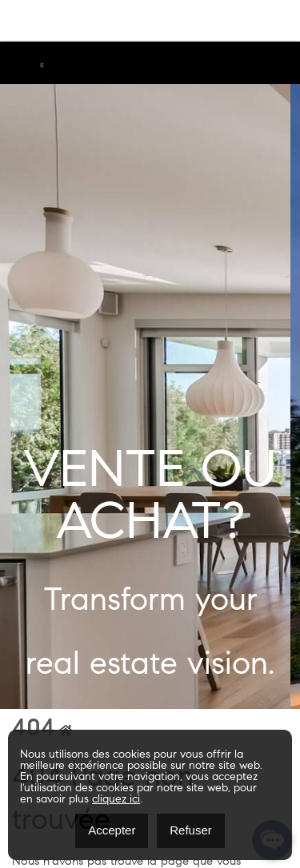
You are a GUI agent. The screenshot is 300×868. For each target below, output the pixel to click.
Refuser (191, 830)
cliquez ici (116, 800)
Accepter (112, 830)
